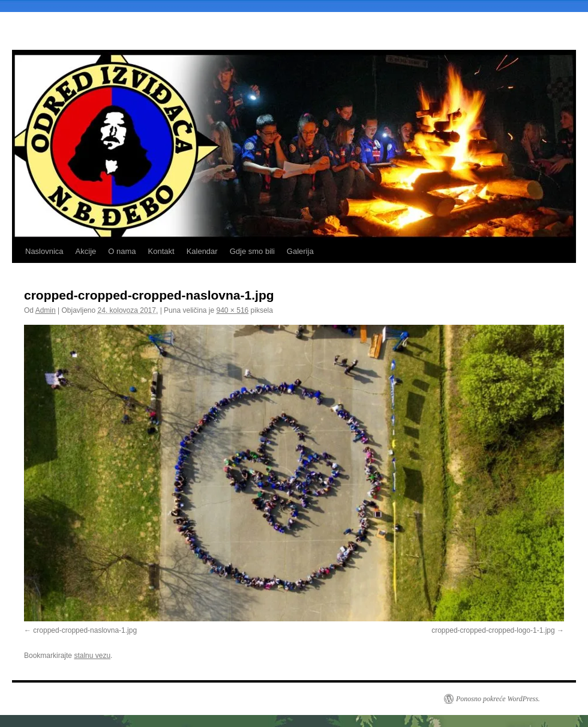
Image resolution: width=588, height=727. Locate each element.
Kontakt (161, 251)
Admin (46, 310)
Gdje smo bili (252, 251)
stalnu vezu (92, 656)
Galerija (300, 251)
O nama (122, 251)
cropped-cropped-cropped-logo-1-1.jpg (493, 630)
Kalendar (202, 251)
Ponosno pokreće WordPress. (498, 699)
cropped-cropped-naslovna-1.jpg (85, 630)
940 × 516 (233, 310)
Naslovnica (44, 251)
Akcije (86, 251)
